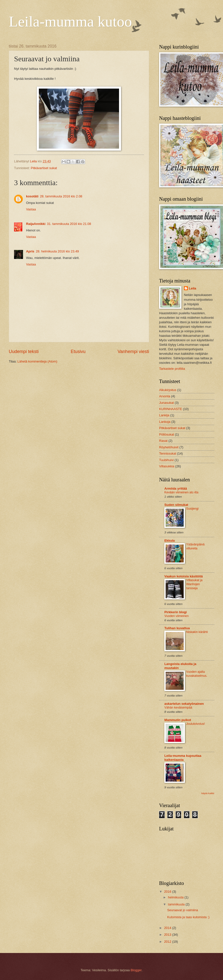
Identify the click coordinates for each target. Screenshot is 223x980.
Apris (30, 251)
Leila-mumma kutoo (70, 22)
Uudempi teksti (24, 352)
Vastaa (31, 209)
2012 (168, 942)
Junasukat (166, 403)
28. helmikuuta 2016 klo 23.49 (57, 251)
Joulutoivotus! (196, 724)
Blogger (136, 970)
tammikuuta (177, 904)
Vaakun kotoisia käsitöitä (184, 576)
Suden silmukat (176, 505)
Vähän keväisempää (178, 708)
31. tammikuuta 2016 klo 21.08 (69, 224)
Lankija (164, 415)
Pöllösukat (166, 434)
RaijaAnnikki (36, 224)
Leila (193, 288)
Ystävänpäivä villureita (195, 546)
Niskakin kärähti (197, 632)
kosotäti (32, 196)
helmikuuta (176, 897)
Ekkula (170, 541)
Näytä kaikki (208, 793)
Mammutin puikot (178, 720)
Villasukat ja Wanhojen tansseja (194, 584)
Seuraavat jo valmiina (183, 910)
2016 (168, 892)
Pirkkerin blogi (176, 612)
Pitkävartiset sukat (44, 168)
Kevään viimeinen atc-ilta (181, 492)
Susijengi (192, 509)
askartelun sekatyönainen (184, 704)
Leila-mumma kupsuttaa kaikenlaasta (183, 758)
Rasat (163, 441)
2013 (168, 935)
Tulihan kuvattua (177, 628)
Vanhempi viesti (133, 352)
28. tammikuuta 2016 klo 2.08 (61, 196)
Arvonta (165, 396)
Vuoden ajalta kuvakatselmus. (197, 674)
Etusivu (78, 352)
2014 (168, 928)
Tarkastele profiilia (172, 369)
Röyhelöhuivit (169, 447)
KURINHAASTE (171, 409)
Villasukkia (167, 466)
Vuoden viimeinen (177, 616)
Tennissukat (168, 453)
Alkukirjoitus (168, 390)
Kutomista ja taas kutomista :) (188, 917)
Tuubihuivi (166, 460)
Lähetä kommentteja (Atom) (37, 361)
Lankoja (165, 422)
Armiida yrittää (176, 488)
